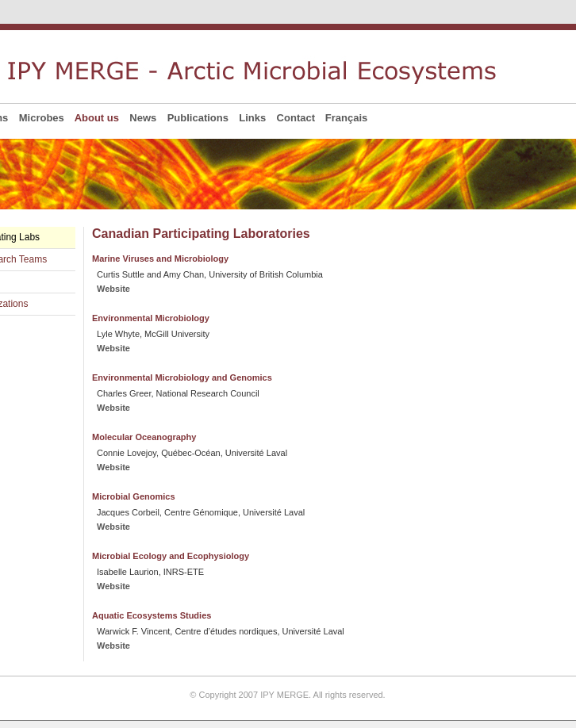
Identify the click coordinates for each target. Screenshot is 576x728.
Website (113, 289)
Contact (296, 118)
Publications (198, 118)
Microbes (41, 118)
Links (253, 118)
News (143, 118)
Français (346, 118)
